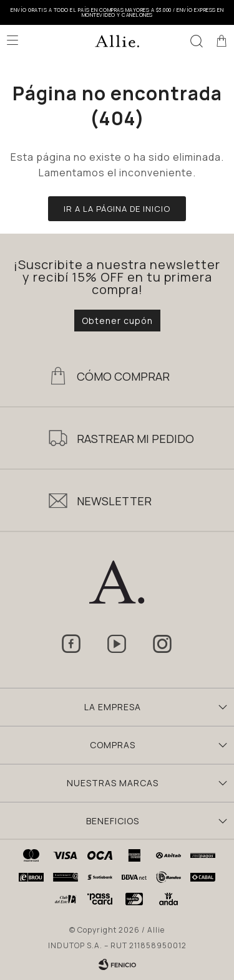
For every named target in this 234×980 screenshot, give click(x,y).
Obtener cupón (117, 321)
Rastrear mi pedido (135, 439)
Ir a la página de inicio (117, 209)
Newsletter (114, 501)
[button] (197, 40)
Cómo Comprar (123, 376)
